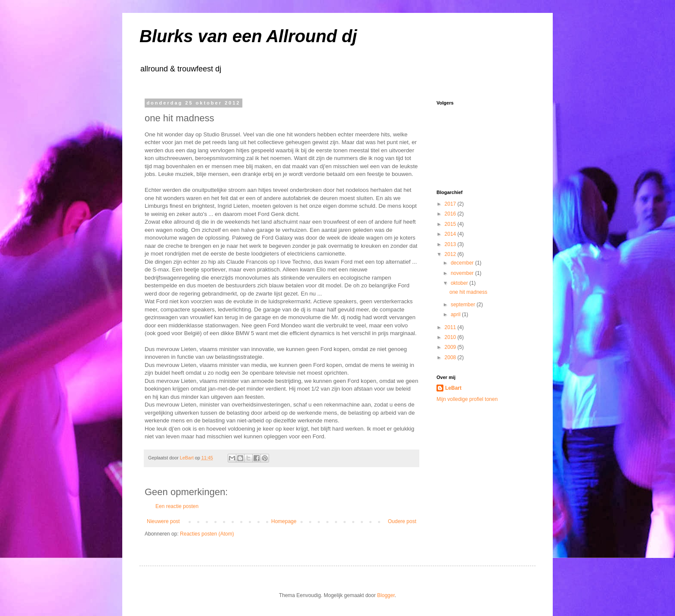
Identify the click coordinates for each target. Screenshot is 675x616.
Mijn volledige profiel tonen (467, 399)
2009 (451, 347)
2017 (451, 204)
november (463, 273)
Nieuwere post (163, 521)
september (464, 305)
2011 (451, 327)
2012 (451, 254)
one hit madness (468, 292)
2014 (451, 234)
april (456, 314)
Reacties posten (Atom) (207, 534)
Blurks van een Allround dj (248, 36)
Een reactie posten (177, 506)
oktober (460, 283)
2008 (451, 357)
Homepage (284, 521)
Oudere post (402, 521)
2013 (451, 244)
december (463, 263)
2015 (451, 224)
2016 (451, 214)
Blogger (386, 595)
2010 (451, 337)
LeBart (453, 388)
